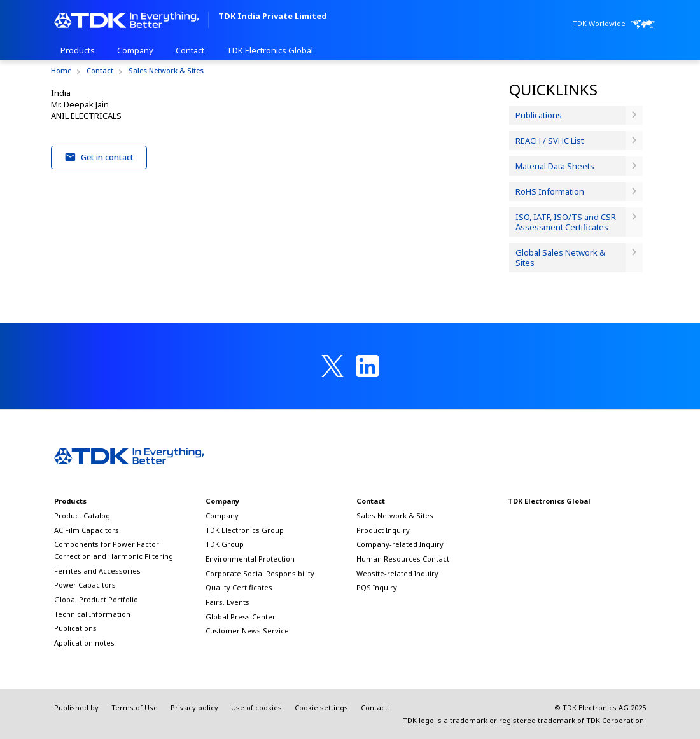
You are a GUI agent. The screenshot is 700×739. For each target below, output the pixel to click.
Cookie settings (321, 708)
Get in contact (99, 157)
